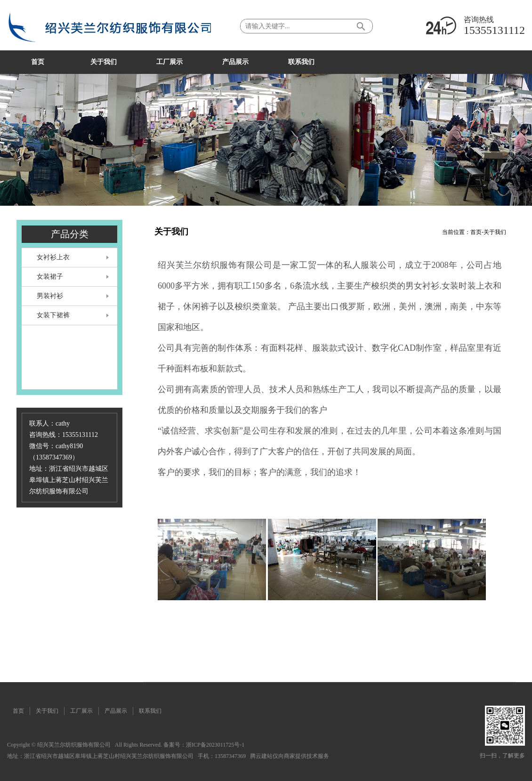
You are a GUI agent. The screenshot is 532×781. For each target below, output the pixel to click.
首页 (476, 232)
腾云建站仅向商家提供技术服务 (290, 756)
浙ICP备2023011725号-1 (215, 745)
